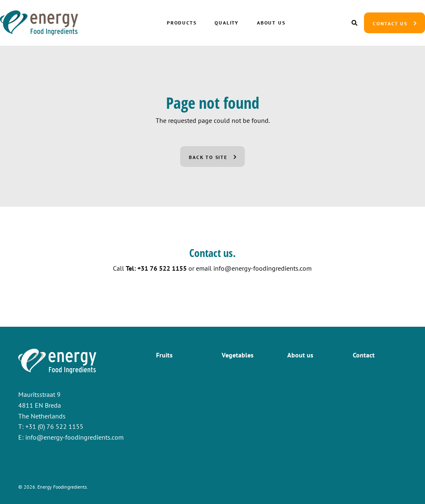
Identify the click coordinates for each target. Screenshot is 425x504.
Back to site (208, 157)
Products (182, 23)
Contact (364, 355)
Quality (227, 23)
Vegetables (238, 355)
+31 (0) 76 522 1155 (54, 426)
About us (271, 23)
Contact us (390, 23)
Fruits (164, 355)
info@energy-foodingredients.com (263, 268)
